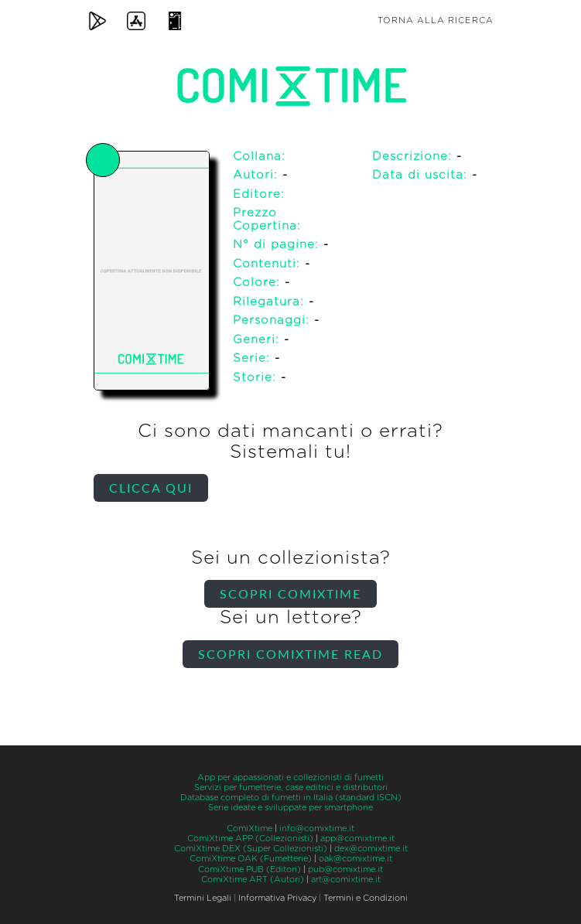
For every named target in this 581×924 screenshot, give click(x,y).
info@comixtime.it (317, 829)
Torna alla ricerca (436, 20)
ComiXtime (249, 829)
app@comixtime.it (357, 839)
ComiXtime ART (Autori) (253, 880)
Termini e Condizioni (366, 898)
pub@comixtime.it (345, 869)
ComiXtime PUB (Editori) (249, 869)
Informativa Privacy (277, 898)
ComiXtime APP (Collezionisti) (250, 839)
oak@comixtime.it (355, 859)
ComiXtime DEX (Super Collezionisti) (251, 849)
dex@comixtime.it (371, 849)
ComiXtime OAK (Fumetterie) (251, 859)
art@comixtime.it (346, 880)
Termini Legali (203, 898)
